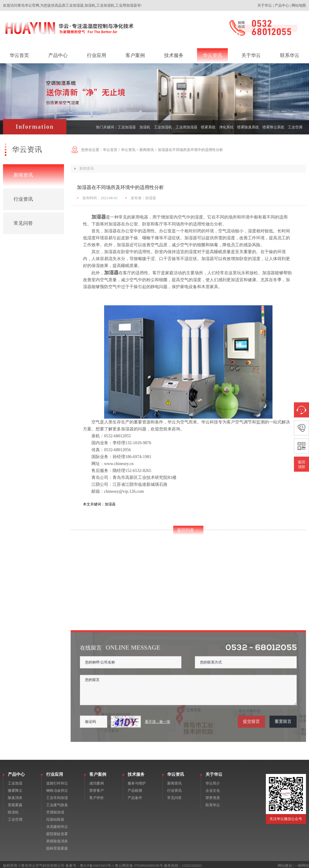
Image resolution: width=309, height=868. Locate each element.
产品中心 (282, 5)
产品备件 (135, 795)
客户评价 (97, 795)
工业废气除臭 (57, 803)
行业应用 (55, 772)
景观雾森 (15, 803)
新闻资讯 (23, 175)
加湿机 (145, 127)
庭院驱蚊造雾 (57, 832)
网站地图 (299, 5)
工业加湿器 (127, 127)
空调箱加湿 (55, 810)
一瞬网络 (302, 863)
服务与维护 (137, 781)
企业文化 (213, 788)
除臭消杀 (15, 795)
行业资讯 (23, 199)
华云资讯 (128, 150)
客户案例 (98, 772)
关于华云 (265, 5)
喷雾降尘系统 (273, 127)
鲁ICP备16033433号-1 (97, 863)
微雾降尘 (15, 788)
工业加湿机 (163, 127)
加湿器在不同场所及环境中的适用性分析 (190, 150)
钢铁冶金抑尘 (57, 788)
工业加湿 (15, 781)
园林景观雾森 (57, 846)
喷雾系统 (208, 127)
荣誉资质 (213, 795)
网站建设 (285, 863)
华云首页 (110, 150)
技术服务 (136, 772)
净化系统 (226, 127)
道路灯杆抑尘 (57, 781)
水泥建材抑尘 (57, 824)
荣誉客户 (97, 788)
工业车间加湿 (57, 795)
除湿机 (13, 810)
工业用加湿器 (186, 127)
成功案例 (97, 781)
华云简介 (213, 781)
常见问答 (23, 223)
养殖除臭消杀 (57, 839)
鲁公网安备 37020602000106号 (139, 863)
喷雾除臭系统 (248, 127)
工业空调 (295, 127)
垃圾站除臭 (55, 817)
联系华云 (213, 803)
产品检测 (135, 788)
